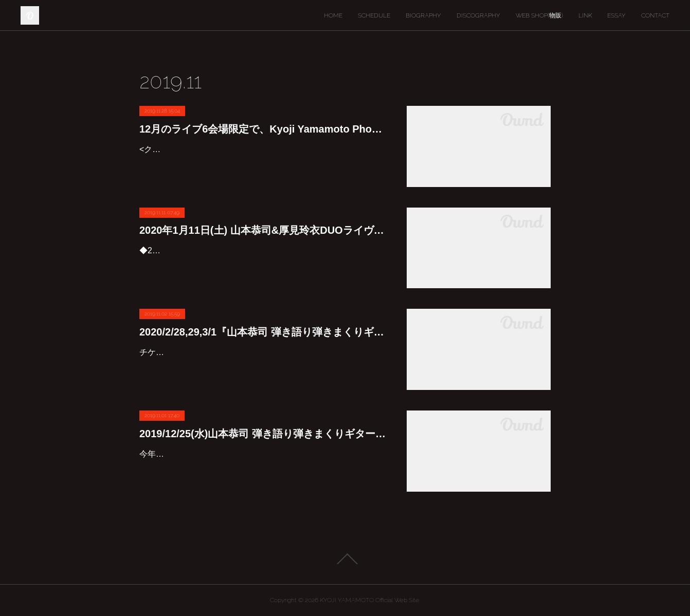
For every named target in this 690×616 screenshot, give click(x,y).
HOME (333, 15)
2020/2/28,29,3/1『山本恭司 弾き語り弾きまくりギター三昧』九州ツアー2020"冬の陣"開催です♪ (263, 332)
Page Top (345, 559)
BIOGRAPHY (423, 15)
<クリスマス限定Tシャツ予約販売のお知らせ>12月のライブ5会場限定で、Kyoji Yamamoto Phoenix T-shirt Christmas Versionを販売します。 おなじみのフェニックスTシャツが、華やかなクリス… (261, 164)
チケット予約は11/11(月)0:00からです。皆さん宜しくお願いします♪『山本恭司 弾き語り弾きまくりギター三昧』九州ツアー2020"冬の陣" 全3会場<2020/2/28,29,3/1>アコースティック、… (259, 367)
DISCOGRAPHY (478, 15)
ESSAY (616, 15)
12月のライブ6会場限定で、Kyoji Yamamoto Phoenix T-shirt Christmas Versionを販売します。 (263, 129)
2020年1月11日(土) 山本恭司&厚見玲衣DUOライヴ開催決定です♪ (263, 230)
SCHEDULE (374, 15)
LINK (585, 15)
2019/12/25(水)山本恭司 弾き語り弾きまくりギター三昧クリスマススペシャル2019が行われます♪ (263, 434)
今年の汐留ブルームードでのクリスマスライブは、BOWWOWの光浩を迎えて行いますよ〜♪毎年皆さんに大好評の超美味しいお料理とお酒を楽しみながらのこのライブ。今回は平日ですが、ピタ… (263, 469)
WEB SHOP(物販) (539, 15)
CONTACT (655, 15)
